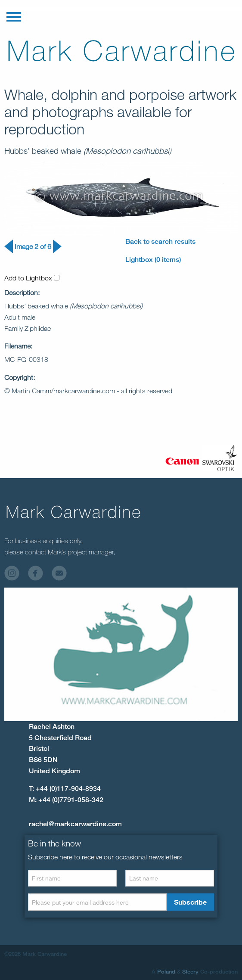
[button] (14, 15)
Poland (166, 971)
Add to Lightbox (32, 278)
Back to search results (160, 241)
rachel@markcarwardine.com (75, 824)
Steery (190, 971)
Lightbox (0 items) (153, 260)
